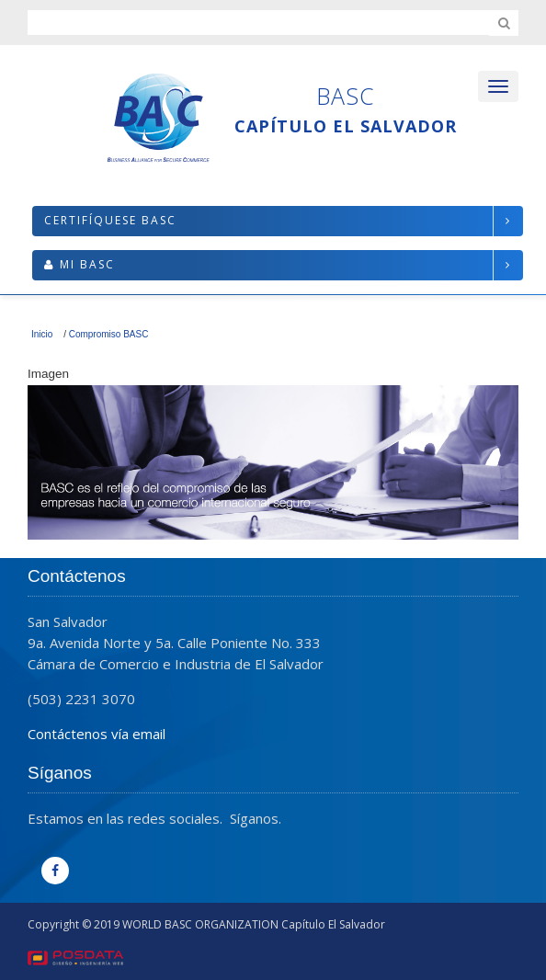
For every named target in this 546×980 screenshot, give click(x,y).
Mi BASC (87, 264)
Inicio (42, 334)
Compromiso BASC (109, 334)
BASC (346, 96)
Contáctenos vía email (97, 734)
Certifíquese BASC (110, 220)
